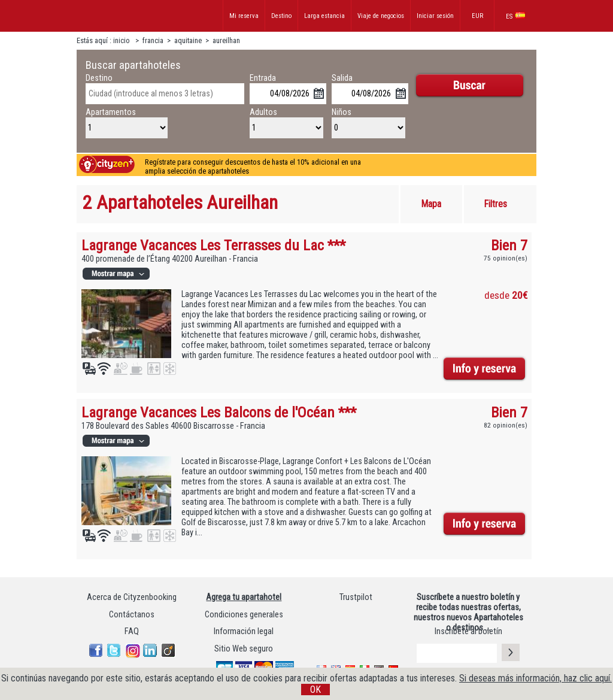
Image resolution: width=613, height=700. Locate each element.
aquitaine (189, 40)
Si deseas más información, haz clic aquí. (535, 678)
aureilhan (226, 40)
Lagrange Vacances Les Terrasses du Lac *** (213, 245)
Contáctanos (132, 615)
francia (153, 40)
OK (315, 690)
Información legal (244, 631)
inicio (122, 40)
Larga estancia (324, 16)
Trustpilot (356, 597)
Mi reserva (244, 16)
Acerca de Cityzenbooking (132, 597)
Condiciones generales (244, 615)
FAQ (132, 631)
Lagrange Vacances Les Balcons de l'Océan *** (219, 412)
